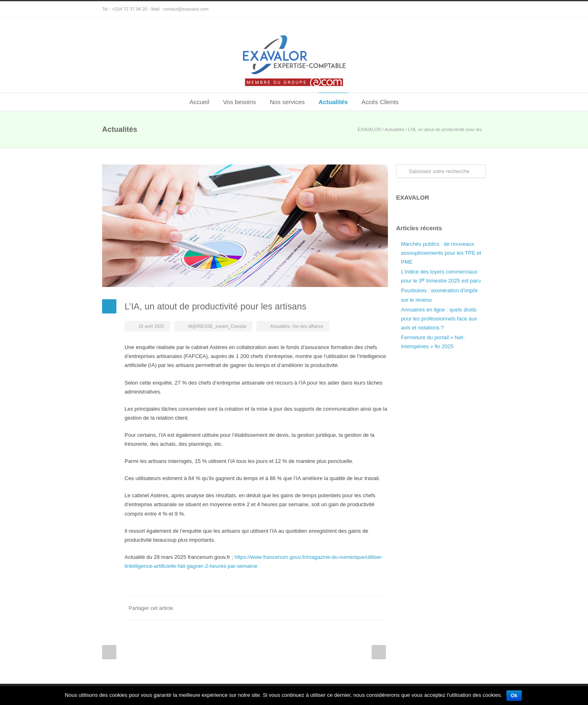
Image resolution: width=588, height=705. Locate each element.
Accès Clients (380, 102)
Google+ (478, 9)
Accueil (199, 102)
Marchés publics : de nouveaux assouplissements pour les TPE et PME (441, 253)
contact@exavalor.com (186, 9)
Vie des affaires (308, 326)
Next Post (379, 652)
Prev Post (109, 652)
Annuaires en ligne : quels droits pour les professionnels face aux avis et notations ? (439, 319)
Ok (514, 696)
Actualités (333, 102)
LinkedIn (347, 608)
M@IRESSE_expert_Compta (217, 326)
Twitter (331, 608)
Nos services (287, 102)
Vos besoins (239, 102)
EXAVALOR (370, 129)
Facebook (314, 608)
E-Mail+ (380, 608)
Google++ (363, 608)
